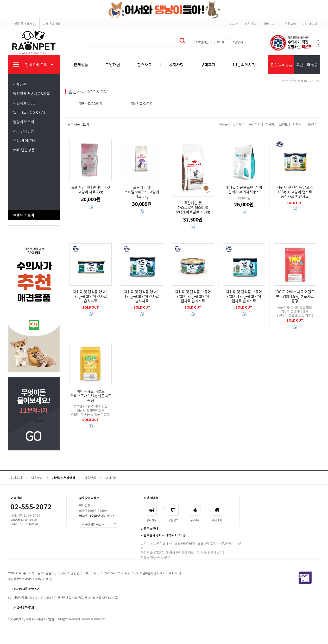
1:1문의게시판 (244, 65)
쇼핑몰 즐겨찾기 (24, 24)
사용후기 (312, 124)
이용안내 (90, 478)
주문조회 (290, 24)
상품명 (270, 124)
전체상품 (81, 65)
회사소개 (16, 478)
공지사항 (176, 65)
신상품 (223, 124)
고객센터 (111, 478)
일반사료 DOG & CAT (29, 112)
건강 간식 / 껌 (23, 131)
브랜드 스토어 (24, 215)
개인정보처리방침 (64, 478)
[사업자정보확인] (23, 607)
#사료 (221, 42)
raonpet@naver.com (27, 588)
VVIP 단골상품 (24, 150)
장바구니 (270, 24)
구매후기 (208, 65)
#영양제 (238, 42)
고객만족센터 (51, 24)
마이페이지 (310, 24)
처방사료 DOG (24, 103)
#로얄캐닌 (202, 42)
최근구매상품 (307, 65)
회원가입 (250, 24)
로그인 (233, 24)
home (284, 81)
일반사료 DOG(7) (91, 103)
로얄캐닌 (113, 65)
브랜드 (283, 124)
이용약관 (37, 478)
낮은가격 (238, 124)
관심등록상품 (281, 65)
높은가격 (255, 124)
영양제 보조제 (24, 122)
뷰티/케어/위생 (25, 140)
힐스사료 (144, 65)
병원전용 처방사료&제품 (31, 94)
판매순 (297, 124)
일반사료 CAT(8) (142, 103)
